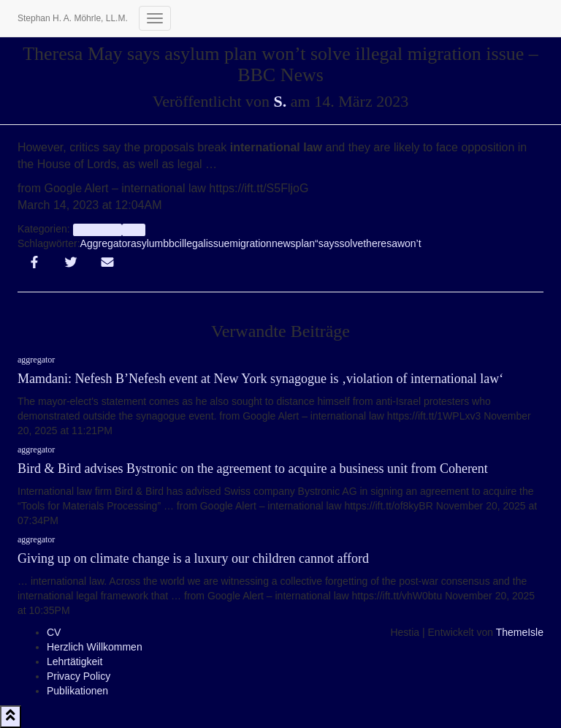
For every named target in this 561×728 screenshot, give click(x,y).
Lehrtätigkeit (75, 661)
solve (352, 243)
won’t (409, 243)
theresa (380, 243)
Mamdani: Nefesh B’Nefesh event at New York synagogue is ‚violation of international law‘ (260, 379)
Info (133, 230)
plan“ (307, 243)
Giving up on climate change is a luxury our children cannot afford (193, 558)
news (284, 243)
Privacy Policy (79, 676)
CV (54, 632)
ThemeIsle (520, 632)
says (329, 243)
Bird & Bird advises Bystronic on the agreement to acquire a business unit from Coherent (253, 469)
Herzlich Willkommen (95, 647)
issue (218, 243)
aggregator (98, 230)
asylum (147, 243)
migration (251, 243)
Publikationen (77, 691)
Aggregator (106, 243)
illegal (193, 243)
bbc (171, 243)
